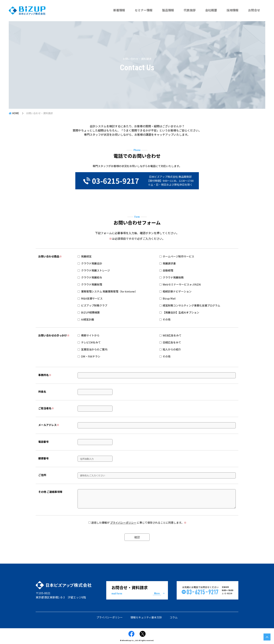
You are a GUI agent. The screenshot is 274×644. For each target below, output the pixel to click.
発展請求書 (169, 263)
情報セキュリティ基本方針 (146, 617)
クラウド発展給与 (92, 277)
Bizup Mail (169, 298)
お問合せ (254, 10)
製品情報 (168, 10)
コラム (174, 617)
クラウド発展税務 (173, 277)
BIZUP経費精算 (90, 312)
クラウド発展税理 (92, 284)
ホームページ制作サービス (178, 256)
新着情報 (119, 10)
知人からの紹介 (170, 349)
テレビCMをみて (89, 342)
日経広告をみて (170, 342)
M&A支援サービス (92, 298)
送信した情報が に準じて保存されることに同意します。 (139, 523)
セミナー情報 (144, 10)
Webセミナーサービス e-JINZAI (182, 284)
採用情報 (233, 10)
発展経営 (86, 256)
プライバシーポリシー (123, 523)
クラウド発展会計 (92, 263)
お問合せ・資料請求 (137, 590)
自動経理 (168, 270)
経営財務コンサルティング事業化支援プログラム (191, 305)
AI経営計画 (88, 319)
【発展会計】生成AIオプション (181, 312)
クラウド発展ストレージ (95, 270)
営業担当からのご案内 (92, 349)
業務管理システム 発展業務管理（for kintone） (109, 291)
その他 (167, 319)
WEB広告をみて (170, 335)
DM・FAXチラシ (89, 356)
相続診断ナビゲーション (177, 291)
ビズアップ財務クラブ (94, 305)
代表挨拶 (190, 10)
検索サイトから (89, 335)
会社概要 (211, 10)
